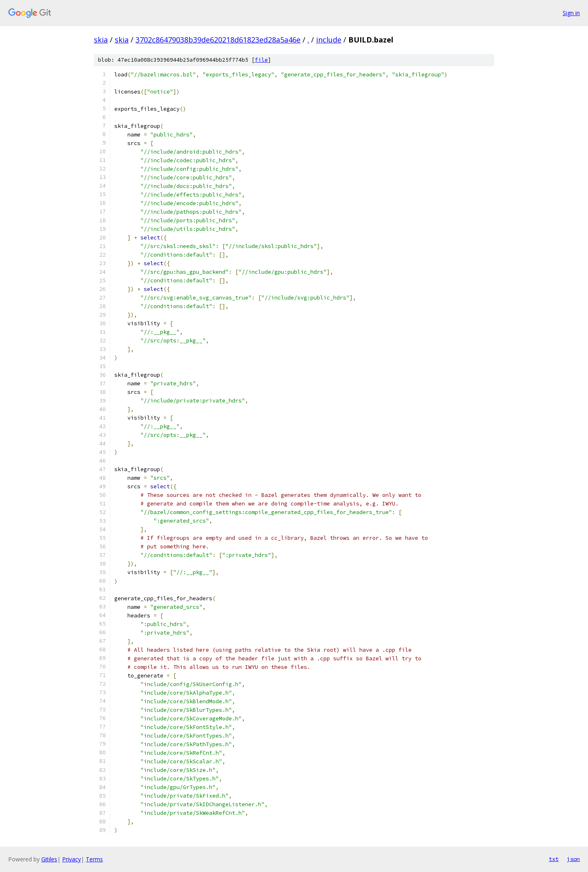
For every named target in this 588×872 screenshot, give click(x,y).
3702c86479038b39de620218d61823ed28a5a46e (218, 40)
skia (101, 40)
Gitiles (49, 859)
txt (554, 859)
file (261, 60)
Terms (94, 859)
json (573, 859)
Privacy (71, 859)
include (329, 40)
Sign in (571, 13)
